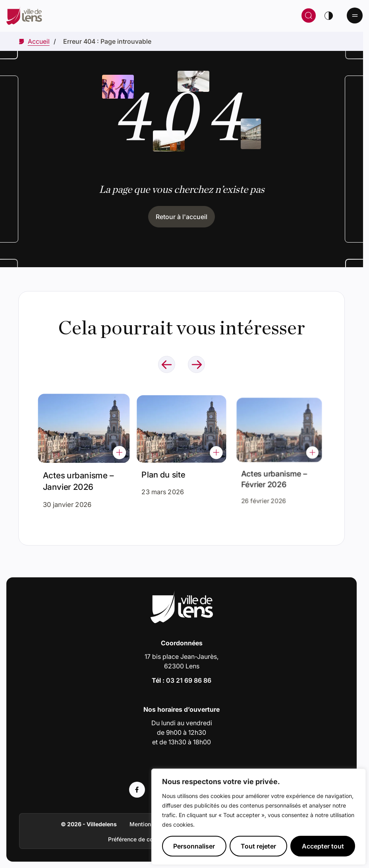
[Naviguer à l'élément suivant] (196, 364)
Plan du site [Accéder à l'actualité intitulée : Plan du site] (166, 471)
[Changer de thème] (328, 16)
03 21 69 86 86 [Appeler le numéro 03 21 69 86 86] (189, 680)
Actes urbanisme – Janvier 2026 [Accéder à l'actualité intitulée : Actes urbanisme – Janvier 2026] (79, 479)
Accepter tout (323, 846)
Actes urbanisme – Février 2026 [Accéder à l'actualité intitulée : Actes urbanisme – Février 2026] (275, 473)
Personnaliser (194, 846)
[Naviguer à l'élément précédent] (167, 364)
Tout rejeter (258, 846)
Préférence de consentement (146, 839)
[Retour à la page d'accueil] (99, 16)
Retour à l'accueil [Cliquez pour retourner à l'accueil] (182, 217)
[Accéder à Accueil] (39, 41)
